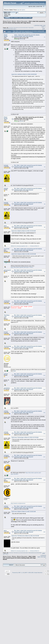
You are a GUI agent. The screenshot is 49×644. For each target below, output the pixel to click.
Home (7, 18)
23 (7, 29)
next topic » (44, 26)
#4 (45, 190)
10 (17, 28)
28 (15, 29)
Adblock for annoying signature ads (19, 246)
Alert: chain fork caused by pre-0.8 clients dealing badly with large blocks (24, 22)
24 (8, 29)
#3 (45, 167)
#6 (45, 227)
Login (20, 18)
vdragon (6, 455)
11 (18, 28)
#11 (44, 334)
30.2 (9, 15)
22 (5, 29)
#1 (45, 37)
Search (16, 18)
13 (22, 28)
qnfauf (6, 374)
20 (33, 28)
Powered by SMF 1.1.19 (18, 573)
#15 (44, 413)
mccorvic (7, 249)
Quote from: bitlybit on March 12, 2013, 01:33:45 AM (24, 231)
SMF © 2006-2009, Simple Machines (34, 573)
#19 (44, 508)
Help (12, 18)
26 (12, 29)
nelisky (6, 411)
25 (10, 29)
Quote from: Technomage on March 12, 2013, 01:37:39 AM (25, 437)
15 (25, 28)
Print (44, 29)
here (14, 371)
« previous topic (38, 25)
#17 (44, 457)
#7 (45, 250)
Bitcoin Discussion (22, 21)
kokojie (6, 165)
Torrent (6, 16)
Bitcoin (14, 21)
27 (13, 29)
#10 (44, 317)
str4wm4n (7, 301)
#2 (45, 119)
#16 (44, 434)
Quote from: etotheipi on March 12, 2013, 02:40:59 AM (24, 74)
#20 (44, 532)
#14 (44, 390)
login (18, 10)
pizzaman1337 (8, 270)
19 (31, 28)
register (23, 10)
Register (25, 18)
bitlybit (6, 188)
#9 (45, 303)
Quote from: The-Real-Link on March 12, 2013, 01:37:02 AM (25, 536)
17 (28, 28)
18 (29, 28)
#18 (44, 480)
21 (4, 29)
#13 (44, 375)
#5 (45, 204)
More (30, 18)
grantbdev (7, 388)
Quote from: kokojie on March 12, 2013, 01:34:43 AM (24, 254)
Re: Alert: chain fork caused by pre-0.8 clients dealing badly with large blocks (29, 118)
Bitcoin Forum (7, 21)
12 (20, 28)
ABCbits (21, 39)
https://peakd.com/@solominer (18, 503)
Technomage (8, 346)
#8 (45, 272)
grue (5, 226)
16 (26, 28)
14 (23, 28)
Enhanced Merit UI (35, 246)
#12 (44, 348)
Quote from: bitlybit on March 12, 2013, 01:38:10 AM (24, 512)
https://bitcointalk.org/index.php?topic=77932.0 (22, 267)
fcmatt (6, 332)
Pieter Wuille (6, 36)
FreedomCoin (8, 478)
